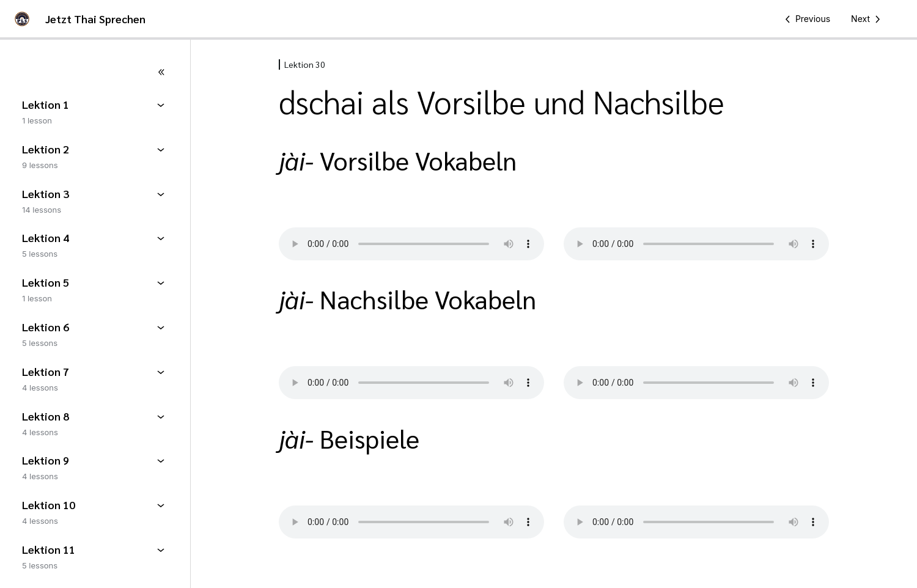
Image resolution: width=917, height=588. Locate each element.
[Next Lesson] (868, 19)
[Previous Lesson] (805, 19)
